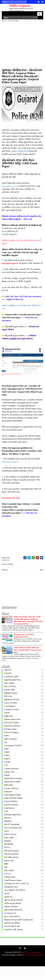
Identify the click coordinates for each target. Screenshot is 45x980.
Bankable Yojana (11, 707)
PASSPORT (9, 858)
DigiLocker (9, 730)
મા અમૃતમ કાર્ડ (11, 927)
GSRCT (8, 772)
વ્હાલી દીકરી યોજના (13, 937)
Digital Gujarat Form (13, 733)
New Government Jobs (14, 841)
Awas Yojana (10, 697)
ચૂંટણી (7, 907)
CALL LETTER (11, 717)
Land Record (10, 822)
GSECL (8, 769)
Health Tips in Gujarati (14, 792)
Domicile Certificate (13, 740)
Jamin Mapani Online (13, 809)
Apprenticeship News (13, 693)
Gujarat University (12, 782)
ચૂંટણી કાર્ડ (9, 910)
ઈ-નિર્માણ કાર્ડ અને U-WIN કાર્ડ (17, 897)
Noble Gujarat (17, 5)
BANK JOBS (10, 703)
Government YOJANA (14, 759)
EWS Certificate (11, 753)
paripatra (8, 855)
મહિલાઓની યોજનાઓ (14, 924)
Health (7, 789)
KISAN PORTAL (12, 815)
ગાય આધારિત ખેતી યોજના (15, 904)
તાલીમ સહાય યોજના (13, 917)
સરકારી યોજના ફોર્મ (13, 940)
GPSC (7, 763)
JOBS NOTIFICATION (14, 812)
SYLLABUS (10, 884)
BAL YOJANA (11, 700)
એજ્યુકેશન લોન (12, 901)
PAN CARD (10, 851)
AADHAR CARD (12, 690)
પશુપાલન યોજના (12, 920)
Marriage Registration (13, 828)
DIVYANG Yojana (12, 736)
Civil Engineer (10, 720)
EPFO (7, 749)
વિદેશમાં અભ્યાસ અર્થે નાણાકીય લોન (19, 933)
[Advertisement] (22, 48)
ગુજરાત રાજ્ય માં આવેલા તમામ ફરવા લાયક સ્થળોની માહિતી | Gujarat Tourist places (28, 664)
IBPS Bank (9, 799)
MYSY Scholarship (12, 838)
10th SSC (8, 684)
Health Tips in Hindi (13, 795)
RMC (7, 878)
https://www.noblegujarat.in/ (31, 966)
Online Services (11, 848)
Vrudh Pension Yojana (13, 894)
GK (6, 756)
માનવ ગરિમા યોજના (13, 930)
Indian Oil (9, 805)
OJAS (7, 845)
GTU (7, 779)
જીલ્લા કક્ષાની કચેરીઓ (14, 914)
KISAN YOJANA (12, 818)
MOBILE (8, 835)
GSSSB (8, 776)
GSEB (7, 766)
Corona (8, 726)
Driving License (11, 743)
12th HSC (9, 687)
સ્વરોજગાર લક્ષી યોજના (14, 943)
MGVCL (8, 832)
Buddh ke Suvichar (12, 713)
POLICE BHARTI (12, 868)
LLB (7, 825)
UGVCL (8, 887)
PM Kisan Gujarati (12, 864)
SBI (6, 881)
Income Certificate (12, 802)
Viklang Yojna (10, 891)
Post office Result (12, 871)
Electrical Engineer (12, 746)
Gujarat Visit (10, 786)
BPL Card (9, 710)
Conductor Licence (12, 723)
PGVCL (8, 861)
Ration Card (9, 874)
